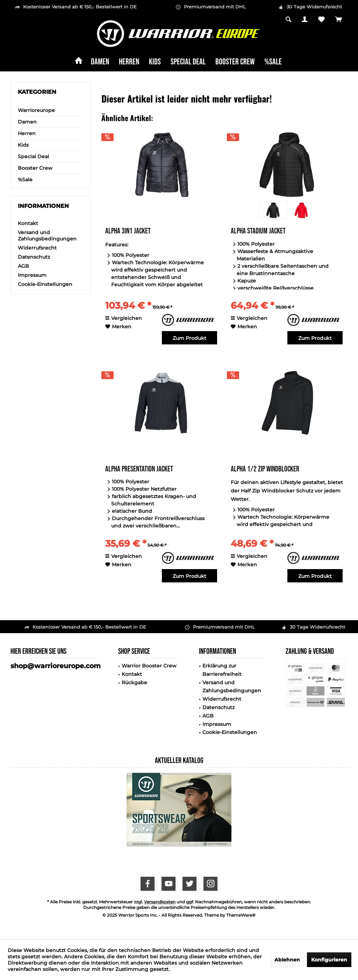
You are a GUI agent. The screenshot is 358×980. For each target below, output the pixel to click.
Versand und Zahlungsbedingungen (47, 236)
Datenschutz (34, 257)
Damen (27, 122)
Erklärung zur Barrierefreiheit (222, 670)
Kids (23, 145)
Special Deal (33, 156)
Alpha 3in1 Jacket (128, 232)
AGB (23, 266)
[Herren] (129, 62)
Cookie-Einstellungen (45, 284)
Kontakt (28, 223)
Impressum (32, 275)
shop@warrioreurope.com (56, 666)
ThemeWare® (241, 915)
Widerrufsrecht (37, 248)
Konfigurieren (329, 960)
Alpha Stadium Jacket (258, 232)
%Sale (25, 180)
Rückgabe (134, 682)
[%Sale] (273, 62)
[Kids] (155, 62)
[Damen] (100, 62)
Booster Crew (35, 168)
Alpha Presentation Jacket (139, 470)
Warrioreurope (36, 110)
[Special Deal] (188, 62)
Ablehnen (287, 960)
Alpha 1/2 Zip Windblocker (265, 470)
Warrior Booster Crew (149, 666)
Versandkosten (160, 902)
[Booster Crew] (235, 62)
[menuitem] (339, 20)
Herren (27, 133)
